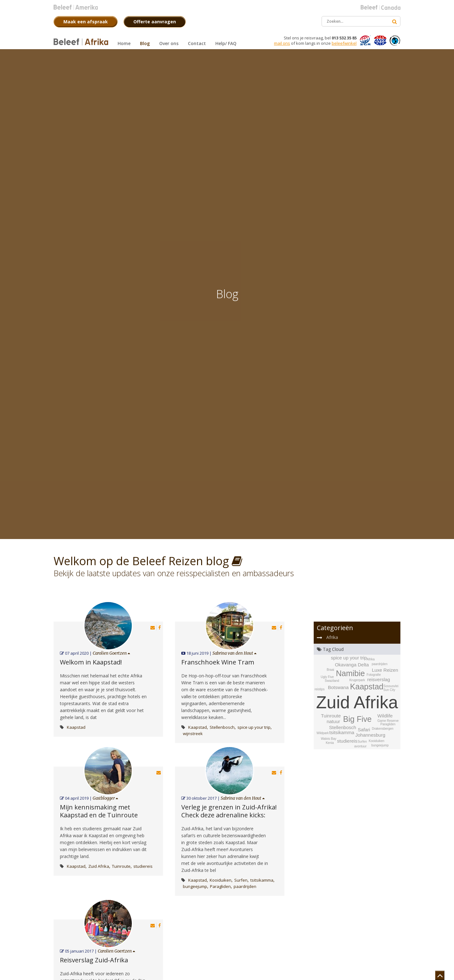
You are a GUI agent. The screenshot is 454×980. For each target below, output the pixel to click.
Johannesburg (370, 735)
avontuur (361, 746)
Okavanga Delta (352, 665)
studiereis (143, 866)
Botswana (338, 687)
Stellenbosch (222, 727)
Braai (330, 670)
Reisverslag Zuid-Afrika (94, 960)
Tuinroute (121, 866)
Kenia (330, 743)
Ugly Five (327, 677)
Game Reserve (388, 721)
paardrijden (245, 886)
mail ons (282, 43)
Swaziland (332, 681)
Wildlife (385, 716)
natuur (333, 721)
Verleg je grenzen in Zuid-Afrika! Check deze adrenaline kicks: (229, 811)
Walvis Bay (329, 739)
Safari (364, 730)
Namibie (350, 673)
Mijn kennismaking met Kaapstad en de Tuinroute (99, 811)
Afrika (332, 637)
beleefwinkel (344, 43)
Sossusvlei (391, 686)
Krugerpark (357, 680)
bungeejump (195, 886)
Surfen (241, 880)
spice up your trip (254, 727)
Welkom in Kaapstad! (91, 662)
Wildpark (323, 733)
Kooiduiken (221, 880)
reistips (320, 689)
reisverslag (379, 679)
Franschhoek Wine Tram (218, 662)
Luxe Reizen (385, 670)
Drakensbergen (382, 729)
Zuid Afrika (99, 866)
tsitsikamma (262, 880)
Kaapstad (76, 727)
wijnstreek (193, 734)
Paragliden (220, 886)
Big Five (357, 719)
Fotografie (374, 675)
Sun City (389, 690)
